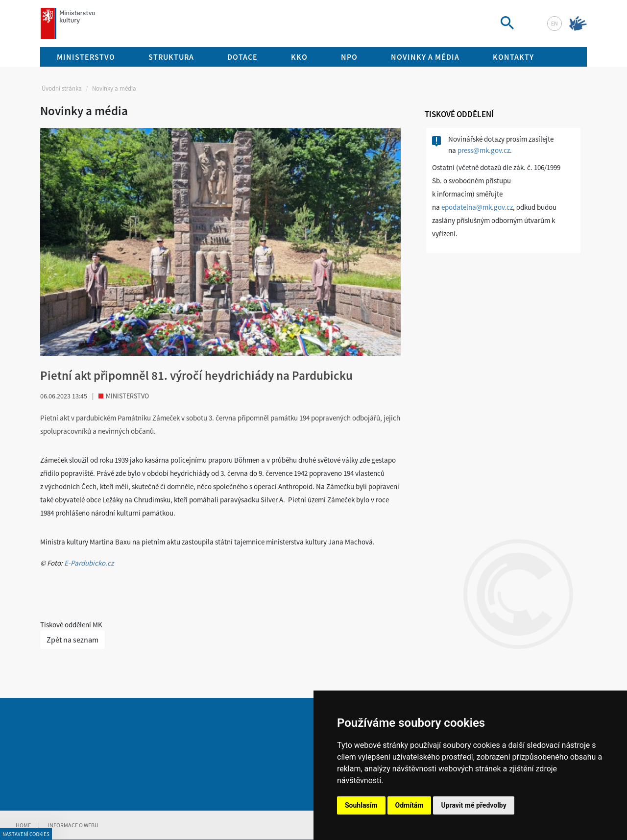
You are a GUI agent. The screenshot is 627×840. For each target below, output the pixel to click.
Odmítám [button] (410, 805)
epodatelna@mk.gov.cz (477, 207)
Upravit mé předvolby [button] (473, 805)
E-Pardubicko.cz (89, 563)
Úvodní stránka (62, 88)
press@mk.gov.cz (484, 150)
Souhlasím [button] (361, 805)
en (555, 23)
